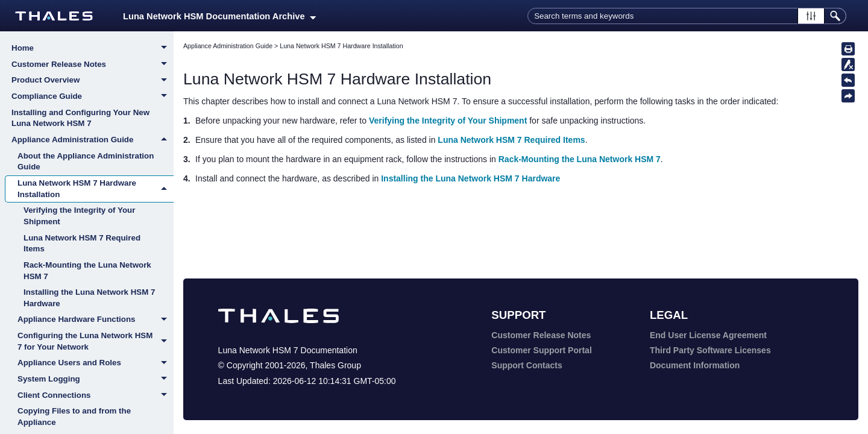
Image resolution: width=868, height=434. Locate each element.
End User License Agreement (708, 335)
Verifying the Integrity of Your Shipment (79, 216)
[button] (811, 16)
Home (93, 49)
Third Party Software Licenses (710, 350)
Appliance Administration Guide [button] (93, 140)
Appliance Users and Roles (96, 363)
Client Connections (96, 396)
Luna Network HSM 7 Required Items (82, 244)
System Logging (96, 380)
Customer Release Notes (93, 65)
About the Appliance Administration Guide (86, 162)
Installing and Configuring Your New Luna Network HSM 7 (80, 118)
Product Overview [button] (93, 81)
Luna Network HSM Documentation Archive (219, 16)
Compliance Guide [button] (93, 97)
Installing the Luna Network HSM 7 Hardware (89, 298)
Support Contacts (527, 365)
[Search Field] (687, 16)
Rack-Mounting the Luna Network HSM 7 (87, 271)
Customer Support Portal (541, 350)
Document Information (695, 365)
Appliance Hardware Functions (96, 320)
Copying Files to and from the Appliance (74, 417)
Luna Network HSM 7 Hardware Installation (96, 189)
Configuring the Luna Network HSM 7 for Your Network (96, 341)
